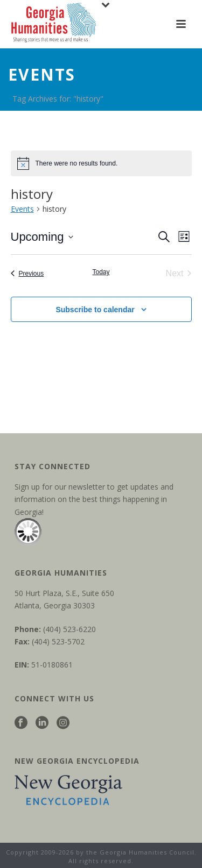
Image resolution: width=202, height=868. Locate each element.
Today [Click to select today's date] (101, 272)
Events (22, 209)
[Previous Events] (27, 274)
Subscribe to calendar (95, 310)
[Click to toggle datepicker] (42, 237)
